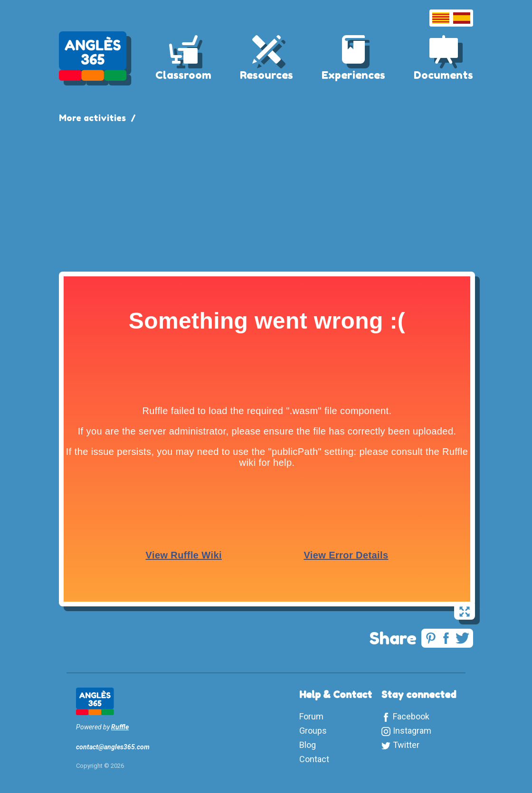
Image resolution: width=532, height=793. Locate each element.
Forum (311, 716)
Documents (443, 75)
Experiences (353, 75)
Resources (266, 75)
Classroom (183, 75)
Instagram (412, 731)
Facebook (411, 716)
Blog (308, 745)
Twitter (406, 745)
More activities (92, 118)
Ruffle (120, 727)
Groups (313, 731)
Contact (314, 759)
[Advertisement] (266, 196)
